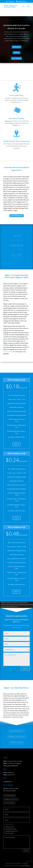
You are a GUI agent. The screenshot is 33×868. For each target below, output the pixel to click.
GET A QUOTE (17, 58)
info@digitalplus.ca (8, 782)
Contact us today (8, 352)
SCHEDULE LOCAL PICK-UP (16, 737)
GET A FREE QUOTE (17, 216)
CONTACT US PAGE (17, 743)
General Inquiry (8, 833)
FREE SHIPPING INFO (17, 731)
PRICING (16, 53)
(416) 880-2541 (10, 773)
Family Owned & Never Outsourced (17, 127)
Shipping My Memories (10, 831)
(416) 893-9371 (11, 775)
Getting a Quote (9, 827)
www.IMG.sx (26, 866)
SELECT (17, 444)
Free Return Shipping (17, 104)
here (20, 88)
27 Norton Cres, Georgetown (12, 763)
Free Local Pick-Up (16, 81)
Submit (25, 668)
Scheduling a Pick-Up (10, 829)
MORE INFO (16, 47)
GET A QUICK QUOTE (9, 803)
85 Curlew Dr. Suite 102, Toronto (13, 761)
